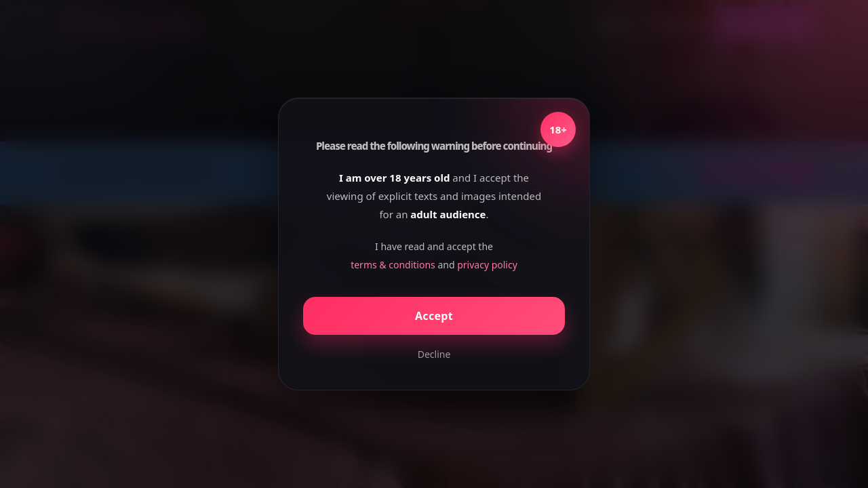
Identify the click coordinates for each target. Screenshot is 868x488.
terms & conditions (393, 265)
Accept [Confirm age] (434, 316)
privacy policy (487, 265)
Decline (434, 354)
